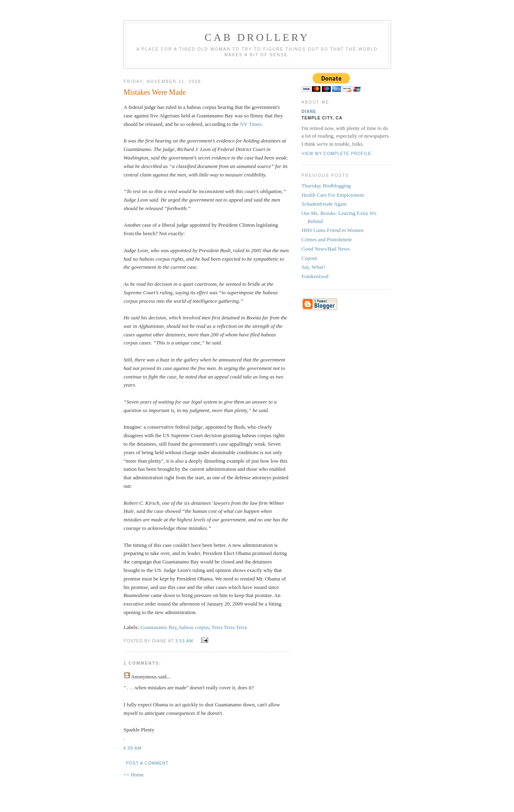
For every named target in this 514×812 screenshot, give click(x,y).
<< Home (134, 775)
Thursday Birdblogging (326, 186)
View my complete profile (337, 154)
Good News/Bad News (326, 249)
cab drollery (257, 37)
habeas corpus (194, 627)
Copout (309, 258)
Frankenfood (315, 276)
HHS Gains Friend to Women (333, 230)
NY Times (251, 124)
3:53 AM (184, 641)
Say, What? (314, 267)
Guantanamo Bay (159, 627)
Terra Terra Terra (229, 627)
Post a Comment (147, 763)
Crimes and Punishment (327, 239)
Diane (309, 112)
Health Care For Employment (333, 195)
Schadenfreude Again (324, 204)
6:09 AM (133, 748)
